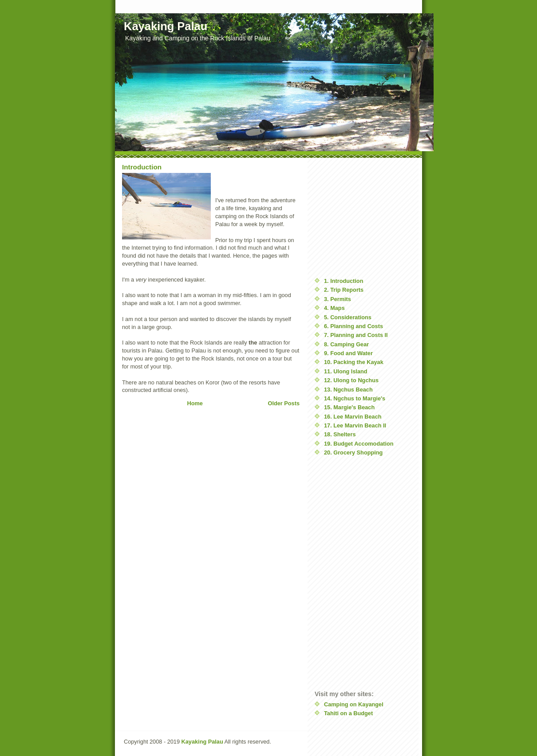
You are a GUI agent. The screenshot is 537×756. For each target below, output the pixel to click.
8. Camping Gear (346, 344)
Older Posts (284, 403)
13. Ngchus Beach (348, 390)
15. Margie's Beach (349, 407)
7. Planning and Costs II (356, 335)
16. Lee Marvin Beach (353, 417)
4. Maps (334, 308)
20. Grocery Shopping (353, 452)
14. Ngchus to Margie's (355, 398)
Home (195, 403)
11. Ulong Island (346, 371)
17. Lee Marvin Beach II (355, 425)
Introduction (142, 167)
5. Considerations (348, 317)
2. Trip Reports (344, 290)
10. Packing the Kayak (354, 362)
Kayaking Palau (202, 742)
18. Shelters (340, 434)
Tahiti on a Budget (348, 713)
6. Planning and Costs (353, 326)
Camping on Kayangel (354, 704)
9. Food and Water (348, 353)
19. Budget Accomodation (359, 444)
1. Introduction (344, 281)
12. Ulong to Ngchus (351, 380)
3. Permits (338, 299)
